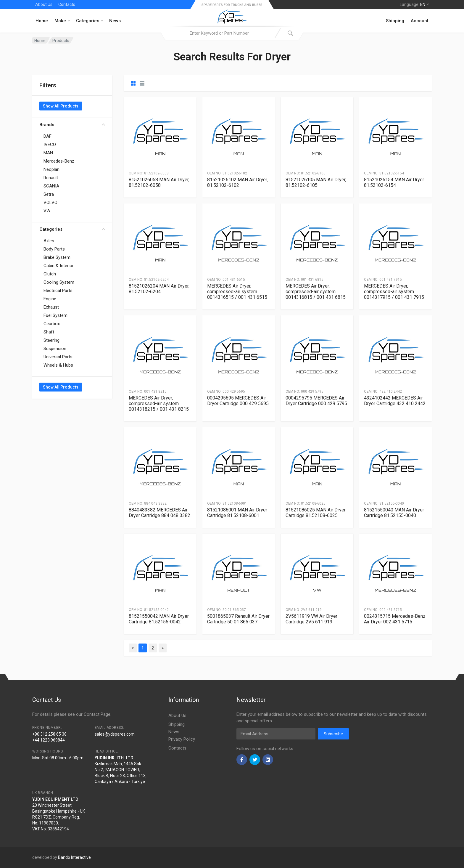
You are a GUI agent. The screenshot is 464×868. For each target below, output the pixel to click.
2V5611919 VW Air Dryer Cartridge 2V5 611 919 (311, 619)
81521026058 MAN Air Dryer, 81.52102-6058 (159, 182)
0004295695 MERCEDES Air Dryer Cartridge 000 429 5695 (238, 401)
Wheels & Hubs (58, 365)
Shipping (395, 21)
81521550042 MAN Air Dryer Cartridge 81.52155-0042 (159, 619)
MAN (48, 153)
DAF (47, 136)
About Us (44, 4)
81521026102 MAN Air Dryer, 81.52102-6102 (237, 182)
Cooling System (59, 282)
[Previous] (133, 648)
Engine (50, 299)
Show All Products (61, 106)
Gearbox (52, 324)
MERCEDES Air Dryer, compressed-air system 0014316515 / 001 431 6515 (237, 292)
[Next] (163, 648)
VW (47, 211)
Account (420, 21)
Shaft (49, 332)
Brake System (57, 257)
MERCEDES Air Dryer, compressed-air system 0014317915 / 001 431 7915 (394, 292)
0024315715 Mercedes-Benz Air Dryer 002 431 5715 (395, 619)
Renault (51, 178)
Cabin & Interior (59, 266)
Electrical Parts (58, 291)
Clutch (50, 274)
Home (42, 21)
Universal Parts (58, 357)
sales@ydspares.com (115, 734)
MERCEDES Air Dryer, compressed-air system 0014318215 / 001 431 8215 (159, 403)
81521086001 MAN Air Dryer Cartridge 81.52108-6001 (237, 513)
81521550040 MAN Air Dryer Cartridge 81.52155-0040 (394, 513)
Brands (72, 125)
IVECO (50, 145)
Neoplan (51, 169)
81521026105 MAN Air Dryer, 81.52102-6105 (316, 182)
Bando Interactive (74, 857)
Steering (51, 340)
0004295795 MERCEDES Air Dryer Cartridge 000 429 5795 (316, 401)
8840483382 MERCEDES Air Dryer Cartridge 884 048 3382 (159, 513)
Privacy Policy (182, 739)
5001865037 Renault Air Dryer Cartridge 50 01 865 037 (238, 619)
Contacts (67, 4)
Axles (49, 241)
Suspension (55, 349)
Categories (90, 21)
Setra (49, 194)
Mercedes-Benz (59, 161)
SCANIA (51, 186)
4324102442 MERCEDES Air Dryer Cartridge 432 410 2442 (395, 401)
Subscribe (333, 734)
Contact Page (97, 714)
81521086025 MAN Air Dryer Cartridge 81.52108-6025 (316, 513)
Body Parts (54, 249)
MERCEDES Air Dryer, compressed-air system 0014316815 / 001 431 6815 (316, 292)
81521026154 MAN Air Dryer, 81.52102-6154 (394, 182)
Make (62, 21)
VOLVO (50, 203)
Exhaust (51, 307)
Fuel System (55, 315)
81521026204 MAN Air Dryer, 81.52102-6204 (159, 289)
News (115, 21)
